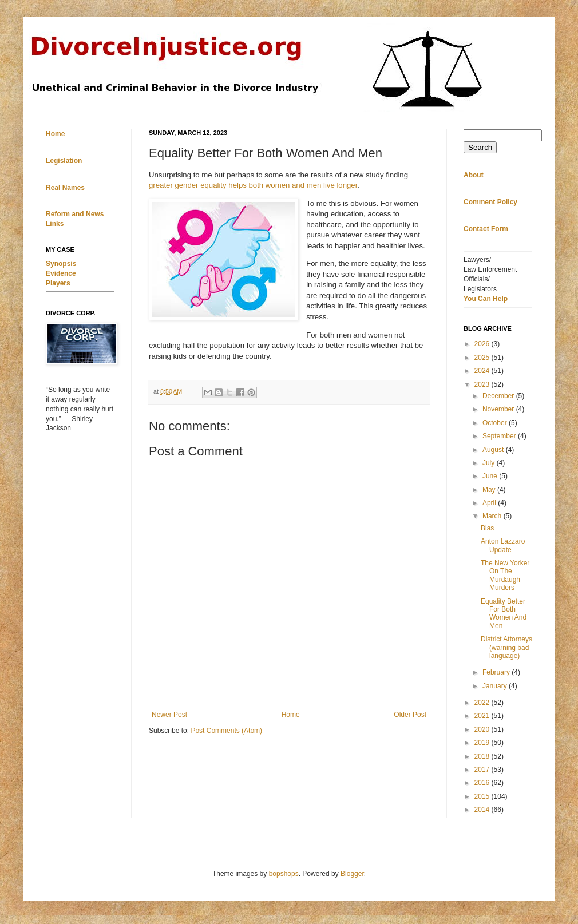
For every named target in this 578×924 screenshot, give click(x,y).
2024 (483, 371)
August (494, 450)
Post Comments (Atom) (226, 731)
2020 (483, 729)
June (491, 476)
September (500, 436)
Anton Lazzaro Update (503, 545)
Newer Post (169, 715)
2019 (483, 743)
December (499, 396)
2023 (483, 384)
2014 (483, 810)
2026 (483, 344)
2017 (483, 770)
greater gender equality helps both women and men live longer (253, 185)
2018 (483, 756)
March (493, 516)
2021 (483, 716)
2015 (483, 796)
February (497, 672)
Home (291, 715)
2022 (483, 703)
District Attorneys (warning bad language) (506, 647)
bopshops (284, 874)
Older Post (410, 715)
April (490, 503)
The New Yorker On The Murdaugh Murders (505, 575)
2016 (483, 783)
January (496, 686)
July (490, 463)
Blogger (352, 874)
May (490, 490)
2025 (483, 358)
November (499, 409)
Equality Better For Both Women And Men (504, 614)
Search (480, 147)
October (496, 423)
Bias (487, 528)
